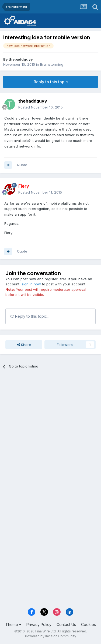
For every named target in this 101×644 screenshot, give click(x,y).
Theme (13, 624)
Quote (22, 165)
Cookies (88, 624)
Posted (41, 107)
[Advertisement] (50, 428)
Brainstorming (52, 64)
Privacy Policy (39, 624)
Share (24, 345)
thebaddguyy (21, 59)
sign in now (31, 284)
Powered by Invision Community (51, 636)
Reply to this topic (51, 82)
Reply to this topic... (30, 316)
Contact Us (66, 624)
